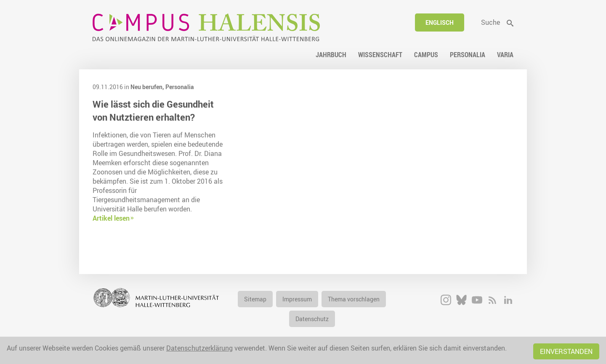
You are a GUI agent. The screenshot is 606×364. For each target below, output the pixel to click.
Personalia (180, 87)
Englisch (440, 22)
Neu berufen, (148, 87)
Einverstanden (566, 351)
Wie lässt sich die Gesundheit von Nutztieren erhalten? (153, 111)
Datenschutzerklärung (199, 348)
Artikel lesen (111, 218)
